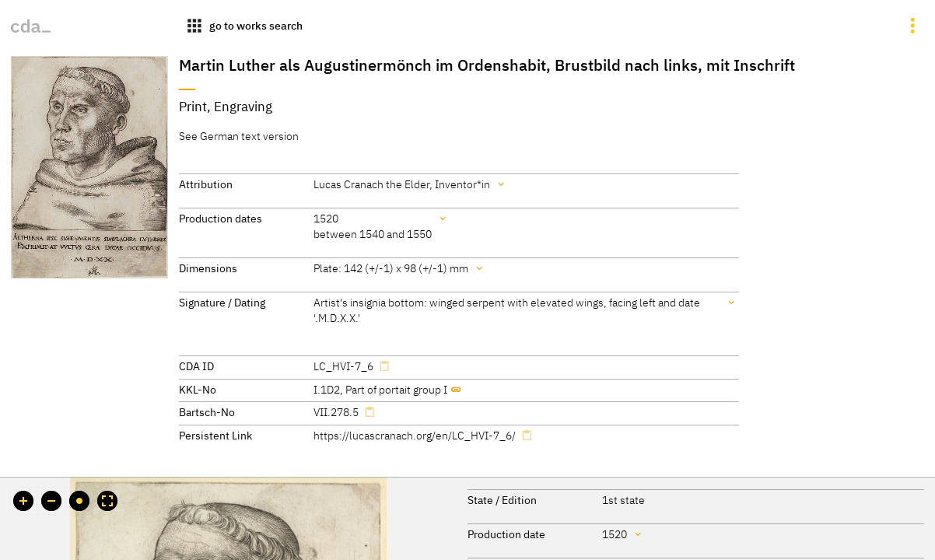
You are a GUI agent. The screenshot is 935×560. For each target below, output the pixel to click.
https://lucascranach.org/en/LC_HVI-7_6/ (415, 435)
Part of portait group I (396, 389)
